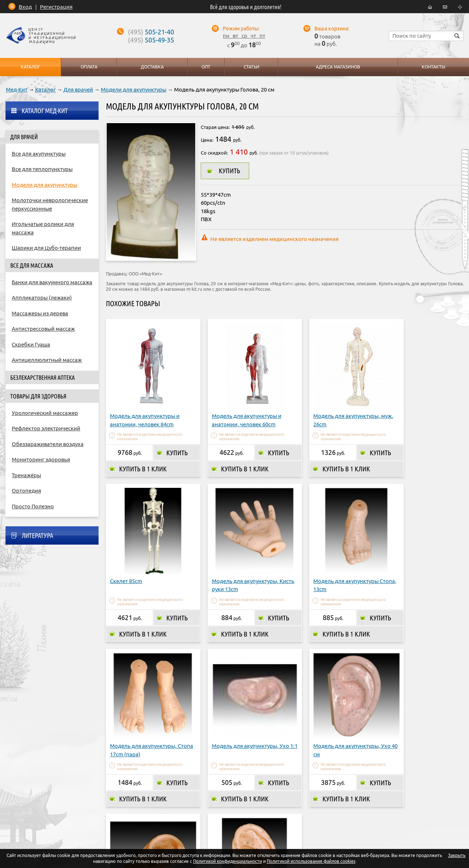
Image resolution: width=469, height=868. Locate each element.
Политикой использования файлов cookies (311, 861)
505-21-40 (151, 32)
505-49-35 (151, 40)
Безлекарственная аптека (43, 378)
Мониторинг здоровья (41, 459)
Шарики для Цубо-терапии (46, 248)
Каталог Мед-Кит (45, 111)
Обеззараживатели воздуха (48, 444)
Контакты (310, 804)
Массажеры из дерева (40, 313)
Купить (229, 171)
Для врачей (78, 90)
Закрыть (457, 855)
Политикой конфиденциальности (228, 861)
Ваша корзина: (332, 29)
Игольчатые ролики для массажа (43, 228)
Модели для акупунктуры (134, 90)
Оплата (163, 804)
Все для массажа (32, 266)
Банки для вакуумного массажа (52, 282)
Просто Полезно (33, 506)
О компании (126, 804)
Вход (25, 7)
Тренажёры (26, 475)
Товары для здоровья (38, 396)
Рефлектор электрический (46, 428)
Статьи (251, 67)
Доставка (195, 804)
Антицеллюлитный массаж (47, 360)
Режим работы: (241, 29)
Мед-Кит (17, 90)
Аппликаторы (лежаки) (42, 298)
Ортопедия (26, 491)
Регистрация (56, 7)
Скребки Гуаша (31, 344)
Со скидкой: (214, 153)
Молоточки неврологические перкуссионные (50, 204)
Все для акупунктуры (39, 154)
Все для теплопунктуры (42, 169)
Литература (37, 535)
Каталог (45, 90)
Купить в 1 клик (143, 459)
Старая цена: (215, 127)
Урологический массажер (45, 413)
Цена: (207, 140)
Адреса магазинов (242, 804)
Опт (282, 804)
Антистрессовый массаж (43, 329)
